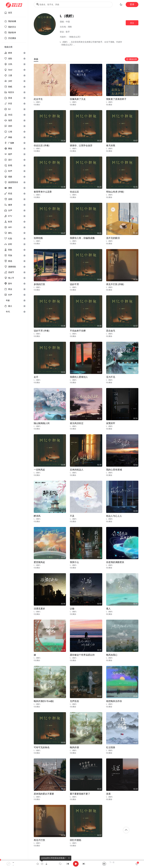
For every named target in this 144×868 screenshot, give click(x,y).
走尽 (36, 377)
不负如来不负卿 (78, 331)
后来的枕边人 (77, 470)
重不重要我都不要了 (80, 794)
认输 (72, 609)
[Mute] (104, 864)
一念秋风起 (39, 470)
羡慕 (108, 794)
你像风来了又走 (78, 99)
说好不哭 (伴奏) (42, 331)
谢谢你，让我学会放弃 (81, 145)
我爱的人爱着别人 (79, 377)
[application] (72, 864)
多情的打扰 (39, 284)
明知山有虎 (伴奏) (115, 192)
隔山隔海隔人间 (42, 423)
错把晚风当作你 (114, 701)
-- (13, 862)
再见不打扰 (39, 840)
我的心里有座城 (114, 470)
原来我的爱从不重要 (44, 794)
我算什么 (74, 562)
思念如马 (111, 331)
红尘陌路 (111, 747)
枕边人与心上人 (114, 516)
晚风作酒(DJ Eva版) (44, 701)
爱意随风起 (39, 562)
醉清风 (37, 516)
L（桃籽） (38, 102)
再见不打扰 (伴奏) (115, 284)
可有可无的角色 (42, 747)
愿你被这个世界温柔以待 (82, 655)
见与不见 (111, 377)
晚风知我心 (112, 655)
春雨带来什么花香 (43, 192)
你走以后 (74, 192)
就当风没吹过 (77, 423)
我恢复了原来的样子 (116, 99)
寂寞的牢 (111, 423)
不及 (72, 516)
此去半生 (38, 99)
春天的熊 (111, 145)
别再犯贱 (38, 238)
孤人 (108, 609)
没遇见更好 (39, 609)
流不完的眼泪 (113, 238)
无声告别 (74, 701)
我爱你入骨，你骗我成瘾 (82, 238)
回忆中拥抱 (76, 840)
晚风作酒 (74, 747)
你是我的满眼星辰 (115, 562)
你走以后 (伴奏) (42, 145)
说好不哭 (74, 284)
